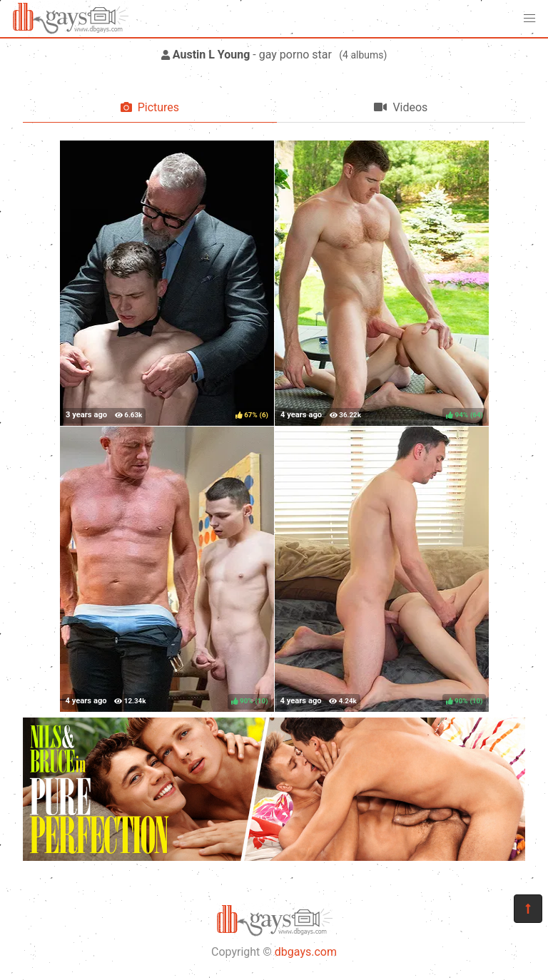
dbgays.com (306, 952)
